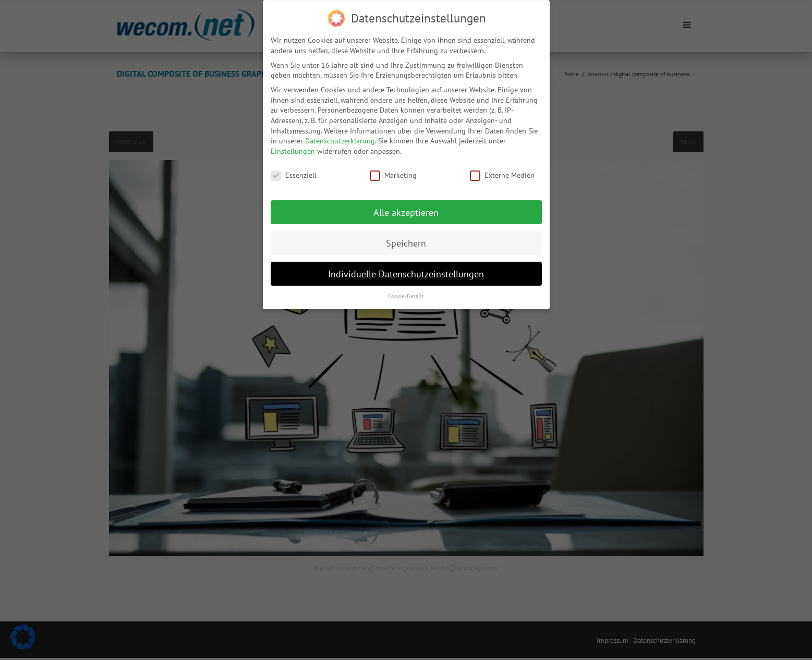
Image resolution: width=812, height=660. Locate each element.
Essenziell (294, 169)
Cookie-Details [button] (406, 290)
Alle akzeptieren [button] (406, 206)
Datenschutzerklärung (340, 135)
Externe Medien (502, 169)
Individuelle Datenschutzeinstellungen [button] (406, 267)
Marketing (393, 169)
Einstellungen (293, 145)
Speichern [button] (406, 237)
